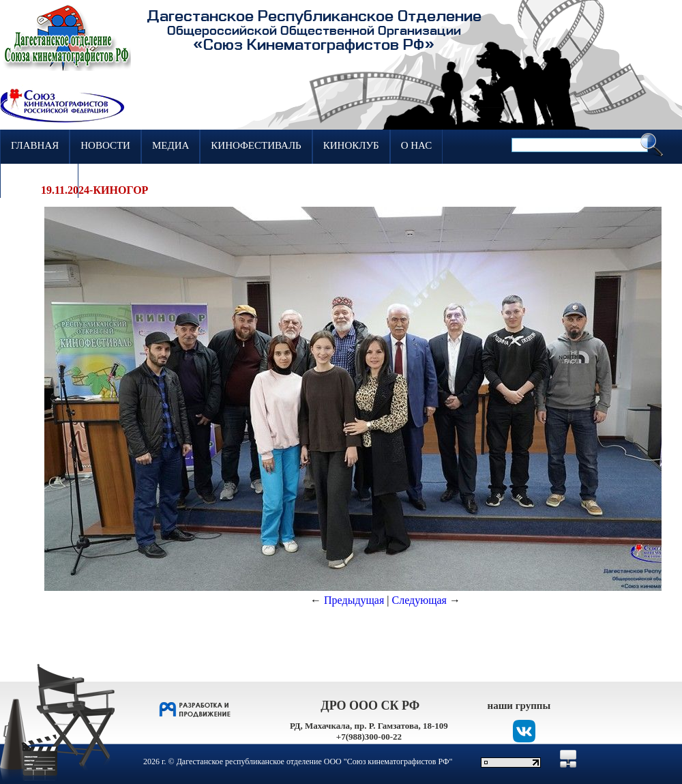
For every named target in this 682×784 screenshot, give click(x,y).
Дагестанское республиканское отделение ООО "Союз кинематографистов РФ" (315, 761)
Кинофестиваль (256, 145)
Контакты (39, 179)
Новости (105, 145)
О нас (417, 145)
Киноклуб (351, 145)
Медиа (170, 145)
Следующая (419, 600)
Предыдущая (354, 600)
